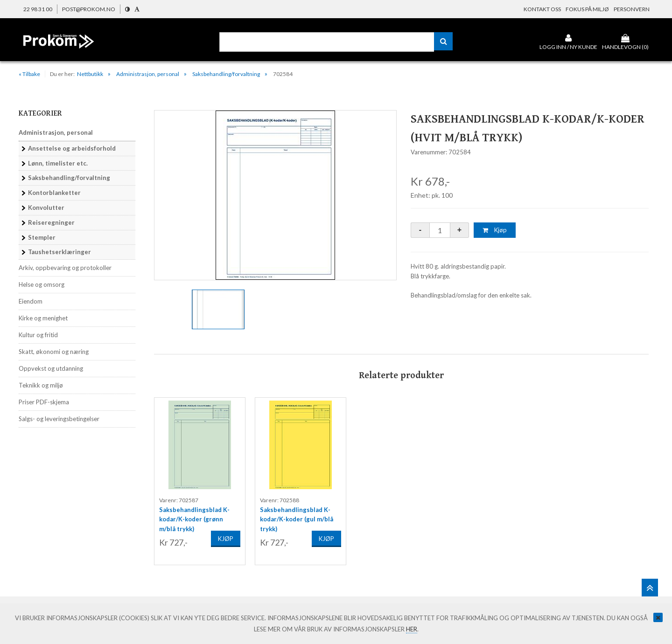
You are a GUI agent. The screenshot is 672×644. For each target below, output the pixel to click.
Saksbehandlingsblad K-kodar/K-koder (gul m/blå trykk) (297, 512)
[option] (275, 195)
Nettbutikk (90, 74)
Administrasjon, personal (148, 74)
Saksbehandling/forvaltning (226, 74)
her (412, 629)
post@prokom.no (89, 9)
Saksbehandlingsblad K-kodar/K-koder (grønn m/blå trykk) (194, 512)
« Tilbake (29, 74)
